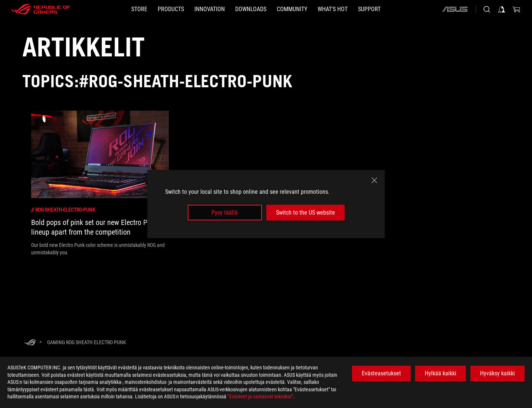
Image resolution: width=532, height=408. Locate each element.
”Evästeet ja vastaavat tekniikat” (260, 396)
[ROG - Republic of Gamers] (41, 9)
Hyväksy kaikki (497, 373)
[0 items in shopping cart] (516, 9)
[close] (374, 180)
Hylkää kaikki (441, 373)
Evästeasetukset (381, 373)
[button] (171, 9)
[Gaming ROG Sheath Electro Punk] (87, 342)
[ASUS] (455, 9)
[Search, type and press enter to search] (487, 9)
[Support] (369, 9)
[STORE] (139, 9)
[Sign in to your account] (502, 9)
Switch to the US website (306, 213)
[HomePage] (30, 343)
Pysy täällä (225, 213)
